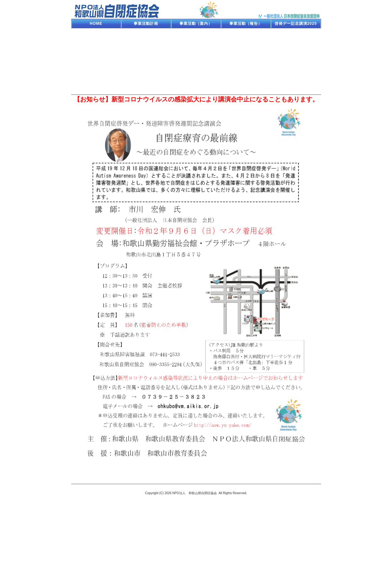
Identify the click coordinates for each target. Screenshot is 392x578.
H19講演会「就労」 (296, 71)
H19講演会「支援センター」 (146, 81)
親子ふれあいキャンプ (146, 71)
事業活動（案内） (196, 24)
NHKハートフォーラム (96, 61)
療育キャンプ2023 (146, 33)
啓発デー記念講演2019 (196, 33)
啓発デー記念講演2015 (146, 42)
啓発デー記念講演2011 (146, 61)
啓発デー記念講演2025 (296, 24)
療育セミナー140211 (296, 42)
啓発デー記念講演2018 (246, 33)
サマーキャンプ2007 (296, 80)
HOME (96, 24)
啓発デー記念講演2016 (96, 42)
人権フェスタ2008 (196, 71)
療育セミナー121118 (196, 52)
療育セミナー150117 (196, 42)
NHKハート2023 (96, 33)
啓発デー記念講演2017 (296, 33)
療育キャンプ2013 (96, 52)
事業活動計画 (146, 24)
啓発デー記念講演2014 (246, 42)
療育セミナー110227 (196, 61)
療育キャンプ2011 (296, 52)
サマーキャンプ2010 (196, 80)
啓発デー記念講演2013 (146, 52)
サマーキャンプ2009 (246, 80)
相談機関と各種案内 (96, 89)
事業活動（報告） (246, 24)
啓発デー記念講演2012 (246, 52)
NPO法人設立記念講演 (246, 71)
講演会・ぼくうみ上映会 (246, 61)
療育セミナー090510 (96, 71)
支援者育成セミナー (296, 61)
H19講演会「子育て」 (96, 80)
